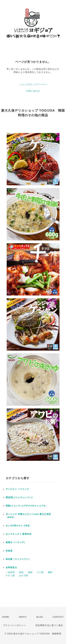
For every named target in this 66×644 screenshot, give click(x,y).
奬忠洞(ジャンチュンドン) (19, 497)
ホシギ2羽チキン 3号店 (18, 526)
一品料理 (10, 572)
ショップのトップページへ (33, 84)
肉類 (21, 572)
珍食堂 (9, 551)
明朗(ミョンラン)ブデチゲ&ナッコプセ (26, 506)
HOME (6, 617)
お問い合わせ (33, 91)
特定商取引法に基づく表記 (49, 625)
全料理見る (11, 567)
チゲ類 (40, 572)
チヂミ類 (10, 575)
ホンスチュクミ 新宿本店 (19, 534)
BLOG (40, 617)
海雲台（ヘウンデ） (16, 542)
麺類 (50, 572)
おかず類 (24, 575)
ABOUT (23, 617)
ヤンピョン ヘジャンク (17, 489)
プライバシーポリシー (14, 625)
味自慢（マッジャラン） (18, 559)
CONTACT (58, 617)
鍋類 (30, 572)
